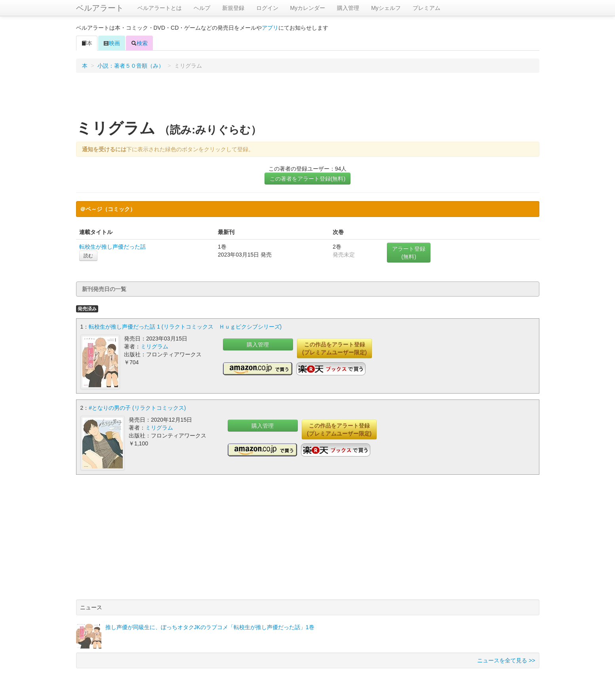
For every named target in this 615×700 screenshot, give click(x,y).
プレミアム (427, 8)
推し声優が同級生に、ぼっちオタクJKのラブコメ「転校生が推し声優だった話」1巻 (210, 627)
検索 (139, 43)
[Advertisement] (308, 99)
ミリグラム (154, 346)
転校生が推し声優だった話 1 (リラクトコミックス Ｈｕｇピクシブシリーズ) (185, 327)
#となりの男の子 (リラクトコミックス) (137, 408)
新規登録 (233, 8)
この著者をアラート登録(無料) (307, 179)
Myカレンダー (308, 8)
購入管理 (348, 8)
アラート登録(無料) (409, 253)
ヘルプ (202, 8)
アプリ (270, 28)
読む (88, 256)
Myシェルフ (386, 8)
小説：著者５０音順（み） (131, 66)
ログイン (267, 8)
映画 (112, 43)
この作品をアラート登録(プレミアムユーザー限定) (334, 348)
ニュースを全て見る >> (506, 660)
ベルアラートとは (160, 8)
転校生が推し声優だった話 (112, 247)
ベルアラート (100, 8)
